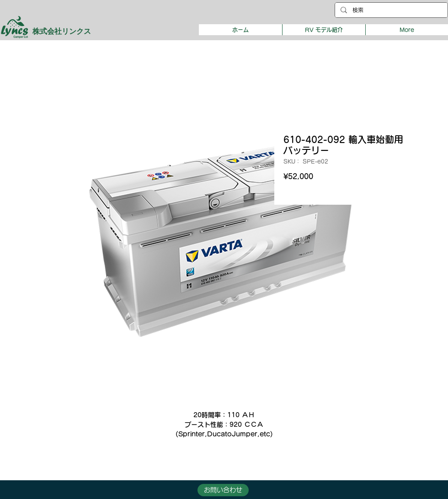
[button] (324, 30)
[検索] (390, 10)
